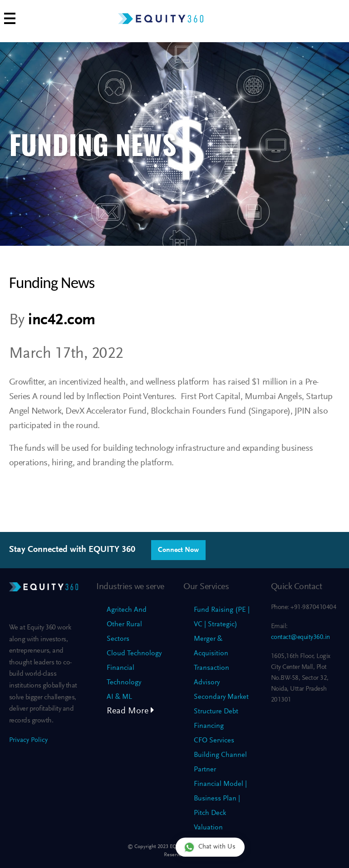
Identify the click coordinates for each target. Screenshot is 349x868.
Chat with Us (210, 847)
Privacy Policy (28, 740)
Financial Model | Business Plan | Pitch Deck (220, 799)
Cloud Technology (134, 653)
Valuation (208, 828)
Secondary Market (221, 697)
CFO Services (214, 741)
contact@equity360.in (300, 637)
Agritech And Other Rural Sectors (127, 624)
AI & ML (119, 697)
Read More (130, 711)
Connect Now (178, 550)
